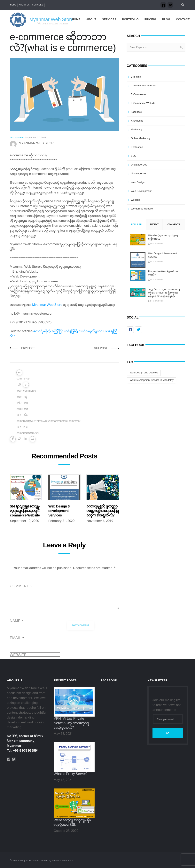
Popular (136, 225)
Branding (136, 77)
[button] (182, 5)
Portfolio (130, 20)
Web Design (138, 182)
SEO (133, 156)
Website (18, 655)
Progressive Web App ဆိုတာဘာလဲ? (163, 273)
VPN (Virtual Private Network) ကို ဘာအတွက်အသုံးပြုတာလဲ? (71, 723)
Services (38, 5)
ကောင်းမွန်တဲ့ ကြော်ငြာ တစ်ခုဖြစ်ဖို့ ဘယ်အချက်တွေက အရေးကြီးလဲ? (103, 511)
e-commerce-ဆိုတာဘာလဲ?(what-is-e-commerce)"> (26, 385)
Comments (174, 225)
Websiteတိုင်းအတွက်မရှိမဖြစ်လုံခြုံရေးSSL (163, 237)
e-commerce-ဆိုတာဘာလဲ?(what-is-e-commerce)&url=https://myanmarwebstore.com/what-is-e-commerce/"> (19, 373)
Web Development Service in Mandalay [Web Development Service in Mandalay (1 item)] (152, 380)
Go (168, 733)
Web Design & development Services (59, 511)
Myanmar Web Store (47, 305)
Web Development (141, 191)
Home (13, 5)
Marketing (136, 130)
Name (17, 621)
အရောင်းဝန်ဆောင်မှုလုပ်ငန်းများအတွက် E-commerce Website (25, 511)
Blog (166, 20)
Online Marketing (140, 138)
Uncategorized (139, 165)
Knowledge (137, 121)
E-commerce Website (143, 103)
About (91, 20)
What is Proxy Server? (71, 774)
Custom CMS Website (143, 86)
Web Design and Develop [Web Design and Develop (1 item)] (144, 373)
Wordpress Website (142, 209)
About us (24, 5)
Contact (183, 20)
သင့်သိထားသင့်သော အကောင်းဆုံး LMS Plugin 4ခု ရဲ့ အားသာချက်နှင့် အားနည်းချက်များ (164, 293)
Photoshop (137, 147)
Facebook (136, 112)
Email (17, 638)
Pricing (150, 20)
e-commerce (17, 138)
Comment (21, 586)
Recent (154, 225)
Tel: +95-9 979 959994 (23, 751)
